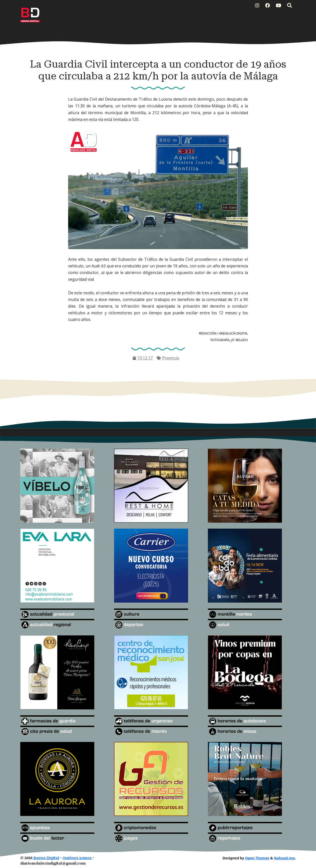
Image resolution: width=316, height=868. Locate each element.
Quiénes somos (77, 858)
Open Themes (257, 858)
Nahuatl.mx (284, 858)
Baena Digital (46, 858)
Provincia (171, 358)
